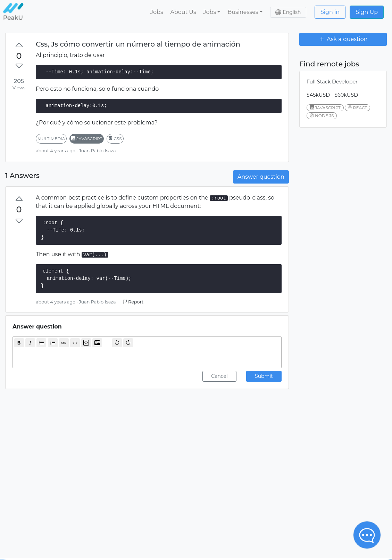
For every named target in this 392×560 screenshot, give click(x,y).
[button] (212, 12)
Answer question (261, 177)
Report (133, 302)
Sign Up (367, 12)
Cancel (219, 376)
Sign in (330, 12)
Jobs (157, 12)
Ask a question (343, 39)
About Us (183, 12)
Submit (264, 376)
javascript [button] (87, 139)
